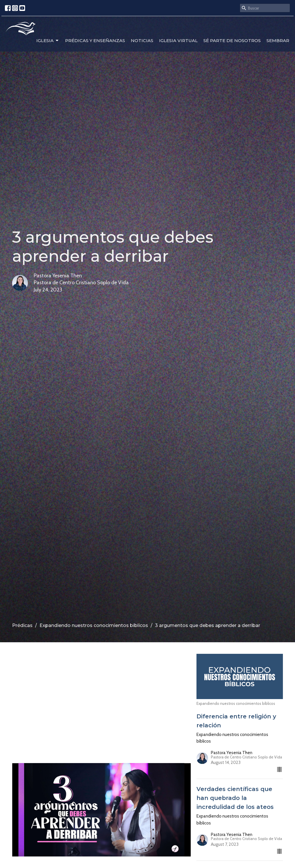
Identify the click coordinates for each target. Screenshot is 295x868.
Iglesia (48, 41)
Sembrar (278, 41)
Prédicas (22, 625)
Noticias (142, 41)
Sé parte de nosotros (232, 41)
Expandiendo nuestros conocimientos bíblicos (94, 625)
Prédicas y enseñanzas (95, 41)
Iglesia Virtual (178, 41)
